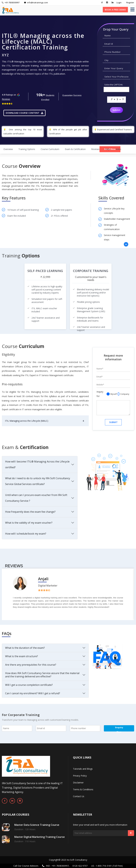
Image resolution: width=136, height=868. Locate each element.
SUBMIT (113, 422)
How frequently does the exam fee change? (30, 512)
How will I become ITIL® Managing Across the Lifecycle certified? (37, 464)
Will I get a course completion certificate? (29, 685)
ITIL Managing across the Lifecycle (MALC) (27, 421)
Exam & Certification (75, 149)
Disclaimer (78, 783)
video (118, 149)
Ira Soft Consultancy (77, 860)
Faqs (108, 149)
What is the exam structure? (22, 656)
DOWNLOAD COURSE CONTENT (24, 113)
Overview (8, 149)
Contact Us (79, 796)
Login (119, 3)
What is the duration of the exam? (25, 648)
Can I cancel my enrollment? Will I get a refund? (33, 693)
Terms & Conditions (83, 789)
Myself (112, 394)
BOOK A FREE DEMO (115, 10)
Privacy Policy (80, 776)
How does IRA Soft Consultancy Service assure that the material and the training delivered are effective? (42, 675)
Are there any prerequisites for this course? (31, 665)
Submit (116, 110)
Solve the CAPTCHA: (114, 85)
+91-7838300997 (11, 3)
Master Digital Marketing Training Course (40, 837)
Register (130, 3)
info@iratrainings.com (36, 3)
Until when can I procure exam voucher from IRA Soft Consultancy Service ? (36, 498)
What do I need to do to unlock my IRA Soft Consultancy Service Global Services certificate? (38, 481)
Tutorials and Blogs (83, 769)
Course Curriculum (50, 149)
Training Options (27, 149)
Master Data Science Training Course (37, 825)
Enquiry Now (119, 729)
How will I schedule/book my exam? (26, 534)
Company (123, 394)
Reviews (6, 99)
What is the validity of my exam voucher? (29, 523)
